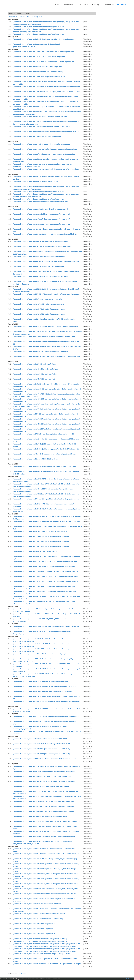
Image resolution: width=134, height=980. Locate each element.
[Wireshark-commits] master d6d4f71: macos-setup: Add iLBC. (36, 181)
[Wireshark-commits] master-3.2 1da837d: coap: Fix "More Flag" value (39, 57)
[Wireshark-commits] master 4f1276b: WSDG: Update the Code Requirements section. (45, 561)
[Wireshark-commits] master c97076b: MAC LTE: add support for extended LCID (42, 144)
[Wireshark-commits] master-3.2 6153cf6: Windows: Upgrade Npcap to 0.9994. (42, 954)
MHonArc (24, 974)
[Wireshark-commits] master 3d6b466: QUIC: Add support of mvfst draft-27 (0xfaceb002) (46, 449)
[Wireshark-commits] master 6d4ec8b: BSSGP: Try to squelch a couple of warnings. (44, 781)
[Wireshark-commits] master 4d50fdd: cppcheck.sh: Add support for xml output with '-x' (46, 132)
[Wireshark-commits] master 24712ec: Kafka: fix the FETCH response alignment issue (45, 149)
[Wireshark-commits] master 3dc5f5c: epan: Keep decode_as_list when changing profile (46, 821)
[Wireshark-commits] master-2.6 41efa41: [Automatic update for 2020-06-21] (42, 546)
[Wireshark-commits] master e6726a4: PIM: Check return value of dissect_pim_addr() (45, 466)
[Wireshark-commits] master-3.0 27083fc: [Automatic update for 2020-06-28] (41, 749)
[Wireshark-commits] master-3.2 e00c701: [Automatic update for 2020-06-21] (42, 536)
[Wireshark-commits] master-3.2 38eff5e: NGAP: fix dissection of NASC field (41, 127)
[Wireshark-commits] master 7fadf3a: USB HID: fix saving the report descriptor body (45, 686)
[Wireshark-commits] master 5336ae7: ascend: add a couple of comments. (41, 351)
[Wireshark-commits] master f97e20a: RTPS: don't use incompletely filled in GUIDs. (44, 566)
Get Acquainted (70, 5)
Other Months (24, 17)
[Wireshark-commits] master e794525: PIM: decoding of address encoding (41, 241)
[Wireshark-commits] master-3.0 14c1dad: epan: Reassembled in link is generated (44, 62)
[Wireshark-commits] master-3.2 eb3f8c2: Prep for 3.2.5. (34, 929)
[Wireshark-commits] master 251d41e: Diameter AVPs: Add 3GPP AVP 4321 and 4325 (44, 771)
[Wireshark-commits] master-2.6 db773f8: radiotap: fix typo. (36, 379)
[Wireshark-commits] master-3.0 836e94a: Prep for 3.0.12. (34, 924)
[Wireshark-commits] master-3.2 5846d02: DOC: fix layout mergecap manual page (43, 801)
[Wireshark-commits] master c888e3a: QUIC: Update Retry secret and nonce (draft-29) (45, 234)
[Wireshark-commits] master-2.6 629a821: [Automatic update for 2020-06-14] (42, 224)
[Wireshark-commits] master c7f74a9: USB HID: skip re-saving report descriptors (43, 691)
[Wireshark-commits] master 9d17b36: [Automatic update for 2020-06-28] (40, 739)
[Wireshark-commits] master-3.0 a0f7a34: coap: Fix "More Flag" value (39, 77)
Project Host (109, 5)
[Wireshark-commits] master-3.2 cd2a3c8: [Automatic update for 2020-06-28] (42, 744)
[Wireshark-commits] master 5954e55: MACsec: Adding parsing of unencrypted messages (46, 294)
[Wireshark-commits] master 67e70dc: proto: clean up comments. (38, 299)
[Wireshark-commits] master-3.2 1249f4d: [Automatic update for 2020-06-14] (42, 214)
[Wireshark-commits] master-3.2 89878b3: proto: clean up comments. (39, 309)
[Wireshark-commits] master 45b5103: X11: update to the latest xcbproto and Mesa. (44, 454)
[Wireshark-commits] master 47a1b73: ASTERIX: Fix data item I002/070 (39, 914)
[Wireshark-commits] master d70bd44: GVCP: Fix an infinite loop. (37, 904)
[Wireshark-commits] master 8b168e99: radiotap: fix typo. (35, 364)
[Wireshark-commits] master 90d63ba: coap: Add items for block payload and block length (47, 964)
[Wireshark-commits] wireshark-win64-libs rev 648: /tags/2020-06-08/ (39, 34)
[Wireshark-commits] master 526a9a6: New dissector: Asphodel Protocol (40, 276)
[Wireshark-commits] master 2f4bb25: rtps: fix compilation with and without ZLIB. (44, 434)
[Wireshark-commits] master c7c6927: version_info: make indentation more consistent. (46, 326)
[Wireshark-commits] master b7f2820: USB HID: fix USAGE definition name (41, 681)
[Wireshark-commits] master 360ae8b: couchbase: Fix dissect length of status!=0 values (46, 854)
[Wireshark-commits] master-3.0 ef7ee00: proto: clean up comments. (39, 304)
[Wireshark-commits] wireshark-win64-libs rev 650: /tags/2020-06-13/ (39, 199)
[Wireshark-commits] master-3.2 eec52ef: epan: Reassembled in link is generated (44, 52)
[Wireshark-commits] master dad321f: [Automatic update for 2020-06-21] (40, 531)
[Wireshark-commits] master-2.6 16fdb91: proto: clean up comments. (39, 314)
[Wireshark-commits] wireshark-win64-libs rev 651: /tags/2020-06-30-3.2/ (40, 939)
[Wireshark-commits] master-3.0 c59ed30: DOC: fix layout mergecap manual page (44, 806)
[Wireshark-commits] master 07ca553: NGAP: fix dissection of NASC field (40, 117)
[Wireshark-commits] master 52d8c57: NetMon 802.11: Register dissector (40, 816)
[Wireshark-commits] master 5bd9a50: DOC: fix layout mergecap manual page (42, 776)
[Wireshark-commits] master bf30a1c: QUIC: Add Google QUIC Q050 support (41, 786)
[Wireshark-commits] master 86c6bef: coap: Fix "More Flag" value (38, 67)
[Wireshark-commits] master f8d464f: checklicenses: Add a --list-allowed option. (43, 39)
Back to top (130, 979)
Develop (96, 5)
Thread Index (12, 17)
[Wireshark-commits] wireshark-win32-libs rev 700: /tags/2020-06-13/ (39, 191)
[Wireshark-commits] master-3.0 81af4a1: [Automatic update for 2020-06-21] (42, 541)
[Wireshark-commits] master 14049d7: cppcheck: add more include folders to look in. (45, 759)
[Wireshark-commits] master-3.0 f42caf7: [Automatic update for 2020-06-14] (41, 219)
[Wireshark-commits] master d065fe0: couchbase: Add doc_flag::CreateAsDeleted (44, 836)
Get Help (85, 5)
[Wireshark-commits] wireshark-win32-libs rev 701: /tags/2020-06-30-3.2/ (40, 941)
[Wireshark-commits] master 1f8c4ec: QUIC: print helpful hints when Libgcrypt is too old (46, 499)
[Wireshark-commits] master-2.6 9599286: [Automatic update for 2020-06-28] (42, 754)
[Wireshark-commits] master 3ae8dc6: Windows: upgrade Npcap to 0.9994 (40, 201)
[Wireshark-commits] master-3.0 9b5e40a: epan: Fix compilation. (37, 137)
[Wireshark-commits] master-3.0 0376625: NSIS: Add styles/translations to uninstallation (46, 92)
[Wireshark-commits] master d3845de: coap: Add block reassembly (38, 72)
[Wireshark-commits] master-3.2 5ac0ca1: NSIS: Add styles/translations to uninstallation (46, 87)
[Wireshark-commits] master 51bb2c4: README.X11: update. (35, 459)
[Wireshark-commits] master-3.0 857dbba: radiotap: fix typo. (36, 369)
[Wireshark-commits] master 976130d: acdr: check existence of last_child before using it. (46, 261)
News (57, 5)
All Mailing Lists (36, 17)
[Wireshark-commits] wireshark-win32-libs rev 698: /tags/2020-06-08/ (39, 27)
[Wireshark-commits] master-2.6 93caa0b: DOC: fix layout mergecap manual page (44, 811)
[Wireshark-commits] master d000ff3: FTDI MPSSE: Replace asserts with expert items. (45, 894)
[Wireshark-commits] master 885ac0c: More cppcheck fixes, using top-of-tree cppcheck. (46, 169)
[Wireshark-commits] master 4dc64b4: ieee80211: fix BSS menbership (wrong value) (44, 336)
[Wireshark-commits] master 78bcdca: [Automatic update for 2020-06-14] (40, 209)
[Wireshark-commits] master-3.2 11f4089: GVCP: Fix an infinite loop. (38, 919)
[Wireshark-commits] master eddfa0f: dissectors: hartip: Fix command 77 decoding (44, 154)
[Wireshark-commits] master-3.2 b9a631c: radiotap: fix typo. (36, 374)
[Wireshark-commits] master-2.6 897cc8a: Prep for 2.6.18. (34, 934)
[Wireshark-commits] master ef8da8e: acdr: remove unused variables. (39, 256)
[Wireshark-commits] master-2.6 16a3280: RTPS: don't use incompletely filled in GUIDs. (46, 581)
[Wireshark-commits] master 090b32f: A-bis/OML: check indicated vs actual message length (47, 356)
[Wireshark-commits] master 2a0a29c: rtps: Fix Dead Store (35, 551)
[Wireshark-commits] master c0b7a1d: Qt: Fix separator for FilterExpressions (42, 246)
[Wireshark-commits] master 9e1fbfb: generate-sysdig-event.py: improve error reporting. (47, 521)
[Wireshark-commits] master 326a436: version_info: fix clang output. (39, 266)
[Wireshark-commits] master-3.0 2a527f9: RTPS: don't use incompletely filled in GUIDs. (46, 576)
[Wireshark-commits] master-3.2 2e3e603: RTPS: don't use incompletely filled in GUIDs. (46, 571)
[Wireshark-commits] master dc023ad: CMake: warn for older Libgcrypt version (43, 654)
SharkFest (122, 5)
